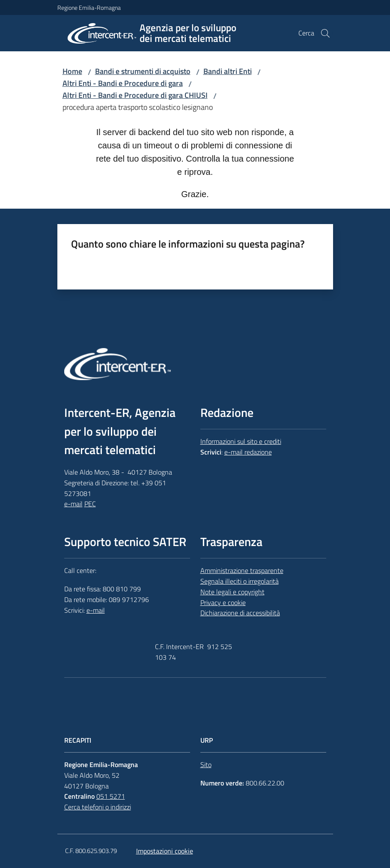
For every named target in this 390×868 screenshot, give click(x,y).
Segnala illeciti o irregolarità (240, 581)
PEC (90, 504)
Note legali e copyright (232, 592)
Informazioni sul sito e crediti (241, 441)
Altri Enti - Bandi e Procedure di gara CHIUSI (135, 95)
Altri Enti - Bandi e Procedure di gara (123, 83)
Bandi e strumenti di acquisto (143, 71)
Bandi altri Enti (228, 71)
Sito (206, 765)
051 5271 (111, 796)
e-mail (73, 504)
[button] (325, 33)
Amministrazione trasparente (242, 570)
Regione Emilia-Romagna (89, 7)
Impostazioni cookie (165, 851)
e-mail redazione (248, 452)
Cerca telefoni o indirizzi (98, 807)
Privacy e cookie (223, 602)
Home (72, 71)
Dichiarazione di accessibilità (240, 613)
